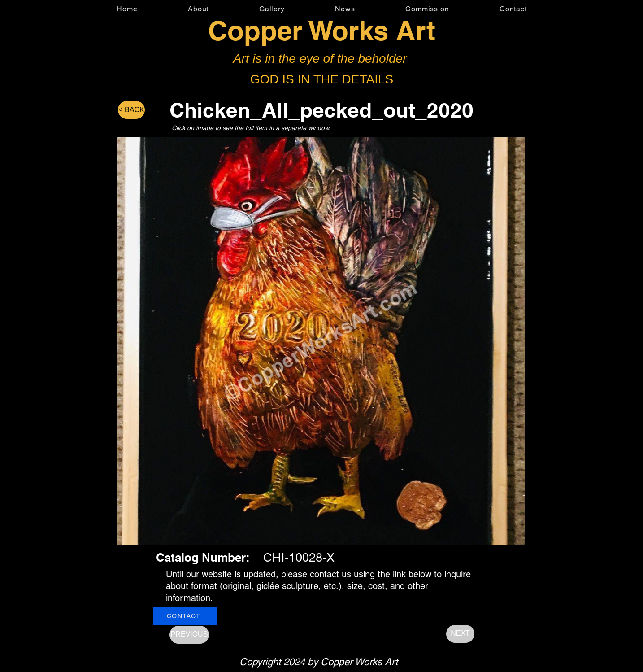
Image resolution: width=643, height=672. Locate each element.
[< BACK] (131, 110)
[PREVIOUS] (189, 635)
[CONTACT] (185, 616)
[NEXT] (460, 634)
